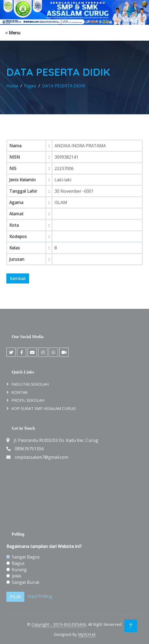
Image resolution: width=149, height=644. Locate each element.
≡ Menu (13, 33)
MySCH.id (87, 634)
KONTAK (20, 392)
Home (12, 86)
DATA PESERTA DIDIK (64, 86)
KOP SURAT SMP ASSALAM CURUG (44, 408)
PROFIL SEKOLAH (28, 400)
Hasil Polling (40, 596)
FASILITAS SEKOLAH (30, 384)
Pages (30, 86)
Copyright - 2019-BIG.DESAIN (59, 624)
